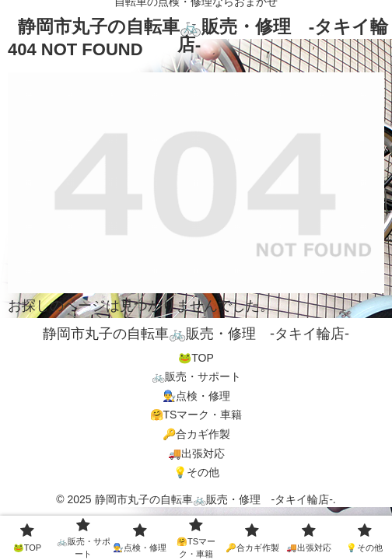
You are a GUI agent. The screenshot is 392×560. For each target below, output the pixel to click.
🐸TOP (196, 358)
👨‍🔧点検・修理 (196, 396)
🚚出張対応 (196, 453)
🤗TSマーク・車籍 (196, 415)
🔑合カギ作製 (196, 434)
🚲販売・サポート (196, 376)
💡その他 (196, 472)
